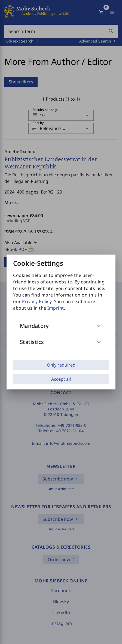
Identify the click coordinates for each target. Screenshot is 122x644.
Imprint (56, 308)
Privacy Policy (37, 301)
